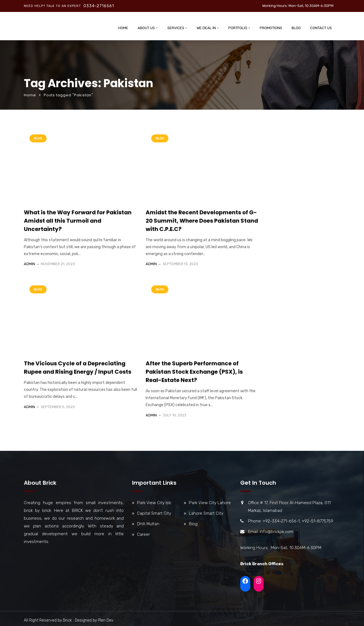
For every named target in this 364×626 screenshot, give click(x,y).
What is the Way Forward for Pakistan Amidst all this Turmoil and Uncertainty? (78, 221)
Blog (296, 28)
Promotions (271, 28)
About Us (146, 28)
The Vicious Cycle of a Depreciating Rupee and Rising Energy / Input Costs (78, 368)
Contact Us (321, 28)
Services (176, 28)
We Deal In (206, 28)
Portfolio (238, 28)
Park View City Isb (154, 503)
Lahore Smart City (206, 513)
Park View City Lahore (210, 503)
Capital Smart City (154, 513)
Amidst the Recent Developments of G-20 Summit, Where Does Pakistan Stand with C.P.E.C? (202, 221)
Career (143, 534)
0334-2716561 (99, 6)
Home (123, 28)
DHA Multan (148, 524)
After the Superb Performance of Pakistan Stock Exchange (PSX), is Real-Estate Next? (194, 372)
